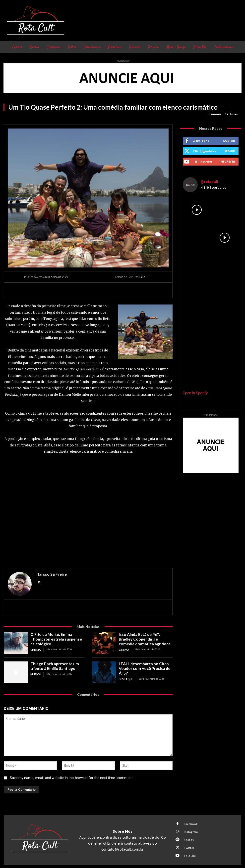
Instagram (188, 831)
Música (35, 672)
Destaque (125, 672)
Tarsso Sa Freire (52, 574)
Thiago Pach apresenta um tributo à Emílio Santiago (57, 665)
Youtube (187, 850)
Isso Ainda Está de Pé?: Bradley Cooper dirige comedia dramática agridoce (145, 638)
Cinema (215, 114)
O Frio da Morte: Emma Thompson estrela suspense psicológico (57, 636)
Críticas (231, 114)
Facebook (188, 825)
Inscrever (227, 161)
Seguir (230, 151)
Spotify (186, 838)
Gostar (229, 141)
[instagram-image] (197, 210)
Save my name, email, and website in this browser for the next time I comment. (72, 778)
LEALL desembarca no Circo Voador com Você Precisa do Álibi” (145, 665)
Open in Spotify (195, 393)
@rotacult (209, 182)
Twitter (186, 844)
